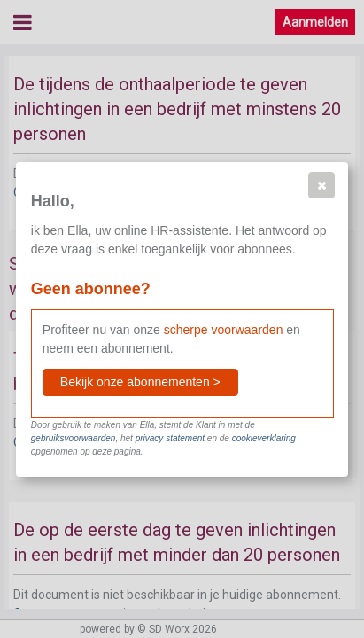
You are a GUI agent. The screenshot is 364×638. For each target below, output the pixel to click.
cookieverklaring (264, 438)
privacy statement (170, 438)
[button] (321, 185)
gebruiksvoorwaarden (74, 438)
